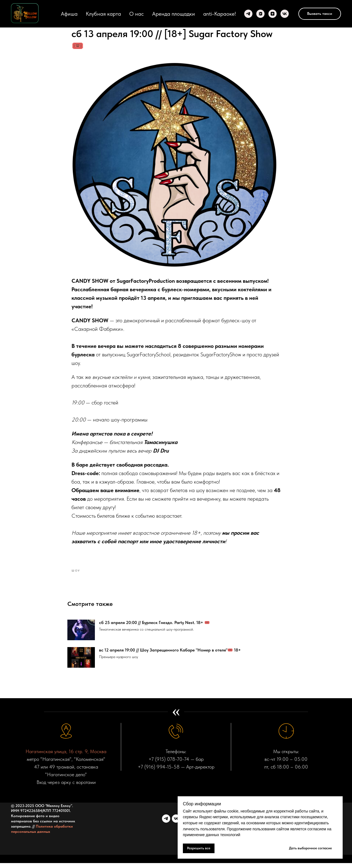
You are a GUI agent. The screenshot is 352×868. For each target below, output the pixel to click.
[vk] (176, 823)
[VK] (285, 14)
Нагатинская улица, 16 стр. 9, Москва (66, 757)
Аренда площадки (174, 14)
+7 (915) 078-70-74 (169, 764)
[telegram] (166, 823)
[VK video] (260, 14)
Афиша (69, 14)
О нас (137, 14)
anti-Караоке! (220, 14)
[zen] (273, 14)
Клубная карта (103, 14)
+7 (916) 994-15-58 (159, 772)
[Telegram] (248, 14)
